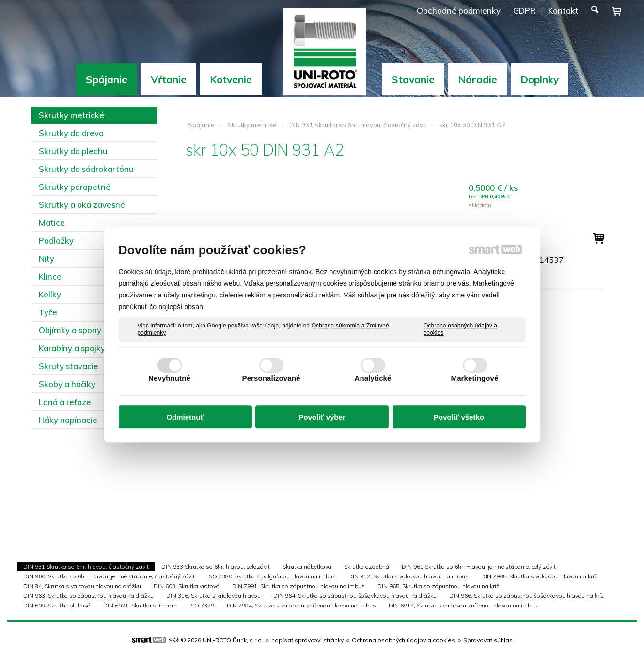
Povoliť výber (322, 417)
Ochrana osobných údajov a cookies (460, 329)
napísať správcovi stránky (307, 640)
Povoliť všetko (459, 417)
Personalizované (271, 378)
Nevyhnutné (169, 378)
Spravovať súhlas (488, 640)
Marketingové (475, 378)
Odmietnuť (185, 417)
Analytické (373, 378)
